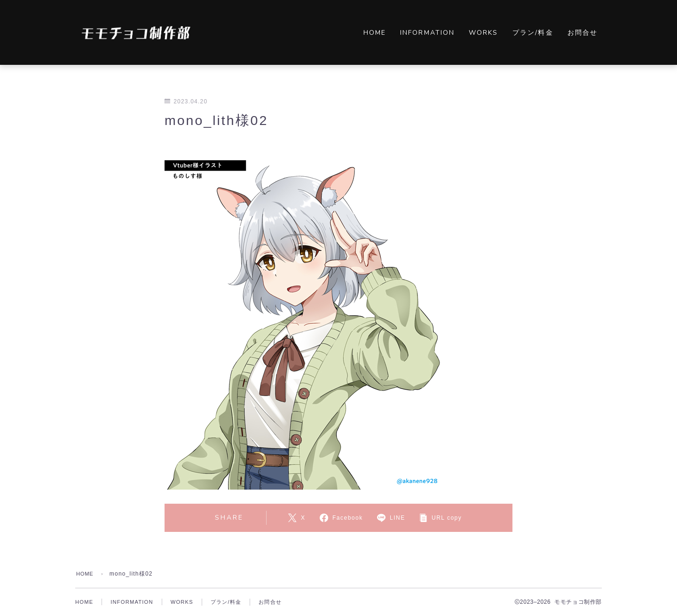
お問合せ (583, 33)
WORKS (484, 33)
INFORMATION (427, 33)
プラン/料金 (533, 33)
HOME (375, 33)
